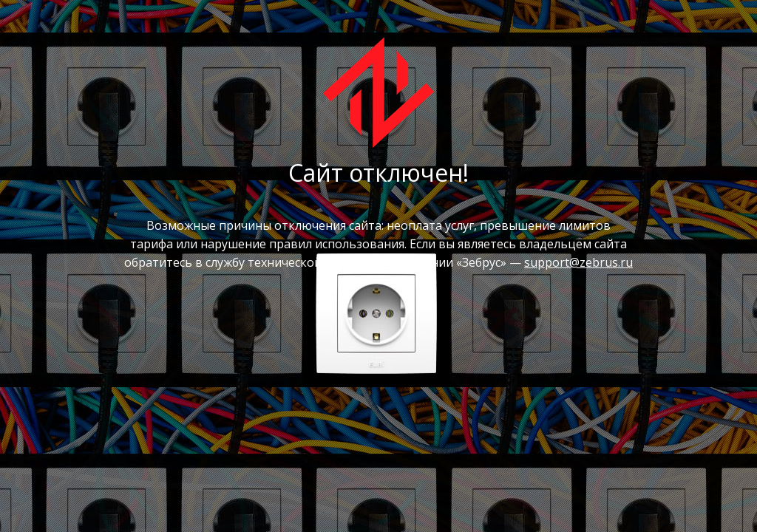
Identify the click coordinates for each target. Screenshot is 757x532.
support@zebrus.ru (578, 262)
